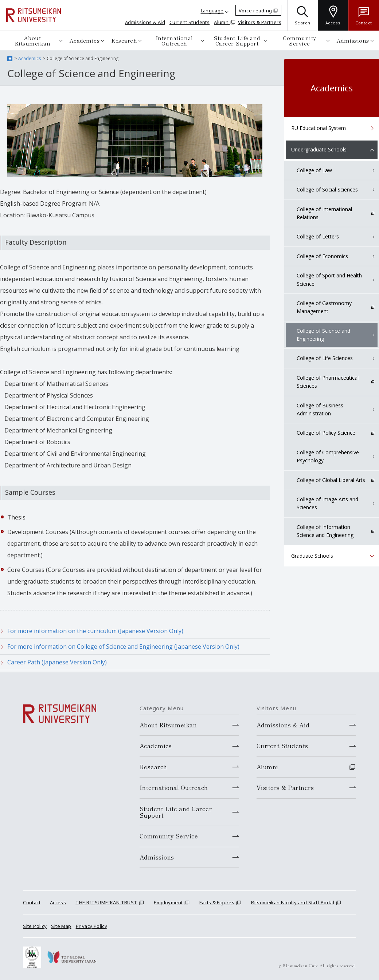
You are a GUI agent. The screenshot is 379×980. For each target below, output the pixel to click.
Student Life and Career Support (237, 40)
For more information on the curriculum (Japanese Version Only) (95, 631)
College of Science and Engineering (323, 335)
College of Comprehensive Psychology (328, 456)
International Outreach (174, 40)
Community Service (300, 40)
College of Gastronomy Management (324, 307)
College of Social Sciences (327, 189)
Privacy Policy (91, 926)
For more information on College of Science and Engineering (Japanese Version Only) (123, 647)
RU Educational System (319, 128)
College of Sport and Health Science (329, 279)
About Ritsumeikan (33, 40)
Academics (85, 40)
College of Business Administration (320, 409)
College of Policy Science (326, 433)
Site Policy (35, 926)
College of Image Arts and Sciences (327, 503)
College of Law (314, 170)
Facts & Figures (217, 902)
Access (58, 902)
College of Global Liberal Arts (331, 480)
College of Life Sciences (325, 358)
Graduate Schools (312, 556)
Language (212, 11)
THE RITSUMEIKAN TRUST (106, 902)
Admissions (353, 40)
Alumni (222, 22)
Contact (32, 902)
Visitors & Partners (260, 22)
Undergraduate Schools (319, 149)
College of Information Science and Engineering (325, 531)
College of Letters (318, 236)
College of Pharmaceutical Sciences (328, 382)
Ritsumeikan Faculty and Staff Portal (293, 902)
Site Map (61, 926)
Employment (168, 902)
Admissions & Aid (145, 22)
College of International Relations (324, 213)
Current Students (189, 22)
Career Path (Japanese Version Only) (57, 662)
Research (124, 40)
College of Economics (322, 256)
